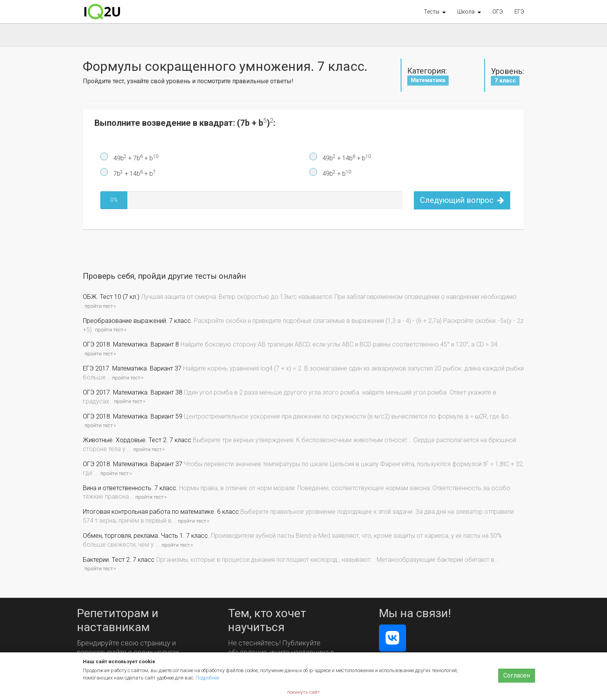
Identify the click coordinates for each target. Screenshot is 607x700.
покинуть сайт (304, 692)
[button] (435, 12)
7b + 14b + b (134, 173)
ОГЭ (498, 12)
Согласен (517, 675)
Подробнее (207, 678)
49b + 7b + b (135, 158)
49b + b (336, 173)
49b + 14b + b (346, 158)
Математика (428, 80)
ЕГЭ (519, 12)
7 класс (505, 81)
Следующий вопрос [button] (462, 200)
